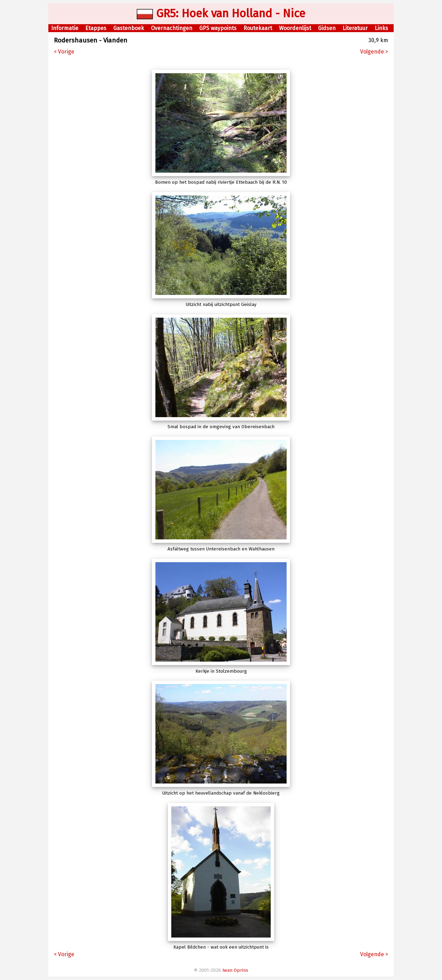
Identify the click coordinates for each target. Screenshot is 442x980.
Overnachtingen (172, 28)
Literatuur (355, 28)
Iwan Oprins (235, 970)
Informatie (65, 28)
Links (381, 28)
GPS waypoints (218, 28)
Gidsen (327, 28)
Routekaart (258, 28)
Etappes (96, 28)
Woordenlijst (295, 28)
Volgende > (374, 52)
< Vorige (64, 52)
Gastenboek (129, 28)
